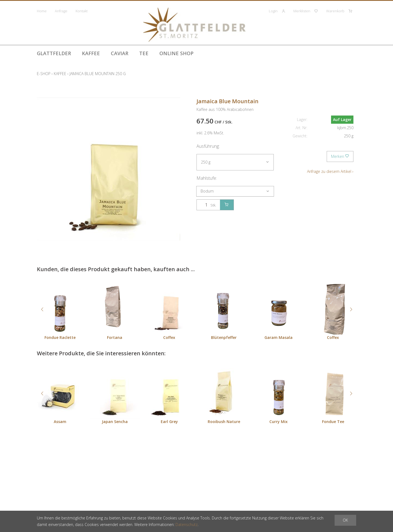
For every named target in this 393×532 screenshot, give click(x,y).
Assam (60, 422)
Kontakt (82, 11)
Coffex (169, 337)
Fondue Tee (333, 422)
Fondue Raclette (60, 337)
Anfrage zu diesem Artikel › (330, 171)
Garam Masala (279, 337)
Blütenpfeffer (224, 337)
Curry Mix (279, 422)
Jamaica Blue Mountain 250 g (98, 74)
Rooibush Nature (224, 422)
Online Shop (176, 53)
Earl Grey (169, 422)
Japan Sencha (115, 422)
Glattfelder (54, 53)
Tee (144, 53)
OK (345, 520)
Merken (340, 156)
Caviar (120, 53)
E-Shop (44, 74)
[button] (42, 309)
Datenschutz (187, 524)
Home (42, 11)
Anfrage (61, 11)
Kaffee (91, 53)
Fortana (115, 337)
